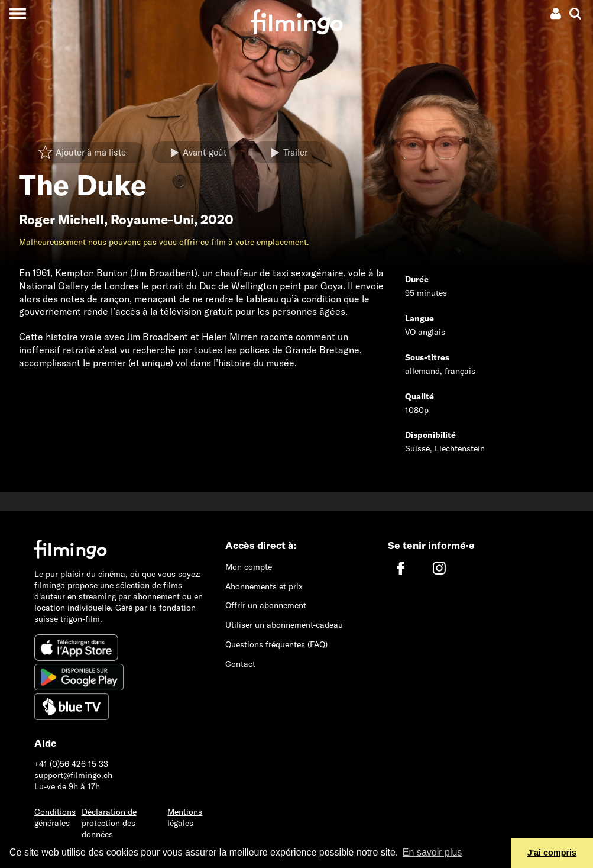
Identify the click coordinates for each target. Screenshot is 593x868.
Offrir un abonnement (266, 605)
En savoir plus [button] (432, 852)
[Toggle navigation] (17, 13)
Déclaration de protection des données (109, 823)
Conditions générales (55, 817)
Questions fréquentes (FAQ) (276, 644)
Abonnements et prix (264, 586)
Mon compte (249, 567)
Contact (240, 664)
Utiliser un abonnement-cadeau (284, 625)
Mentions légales (185, 817)
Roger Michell (61, 220)
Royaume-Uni (152, 220)
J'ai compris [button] (552, 853)
